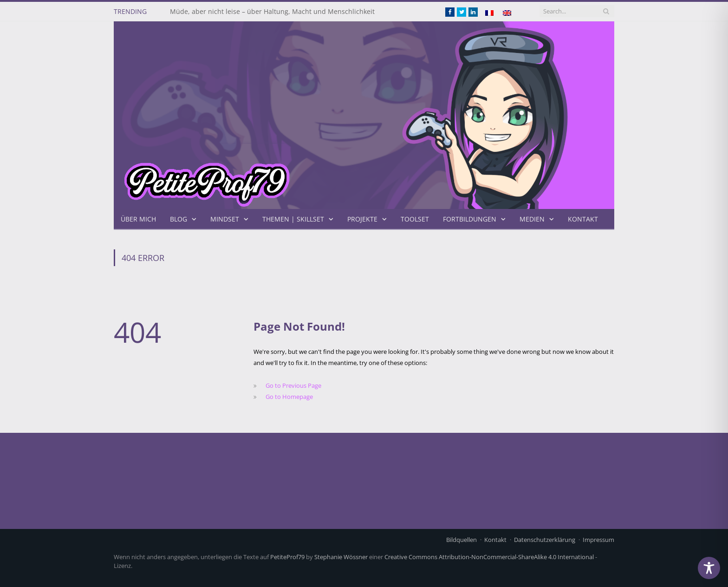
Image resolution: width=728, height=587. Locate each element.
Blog (179, 219)
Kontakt (583, 219)
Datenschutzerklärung (545, 540)
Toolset (415, 219)
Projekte (362, 219)
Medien (532, 219)
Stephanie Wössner (341, 557)
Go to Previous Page (293, 385)
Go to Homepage (289, 397)
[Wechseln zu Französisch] (489, 13)
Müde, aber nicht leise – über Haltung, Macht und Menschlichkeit (272, 12)
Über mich (138, 219)
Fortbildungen (470, 219)
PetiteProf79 (287, 557)
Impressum (598, 540)
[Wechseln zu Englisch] (507, 13)
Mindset (225, 219)
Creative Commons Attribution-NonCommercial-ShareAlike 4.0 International (489, 557)
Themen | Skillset (293, 219)
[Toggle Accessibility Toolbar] (709, 568)
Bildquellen (461, 540)
